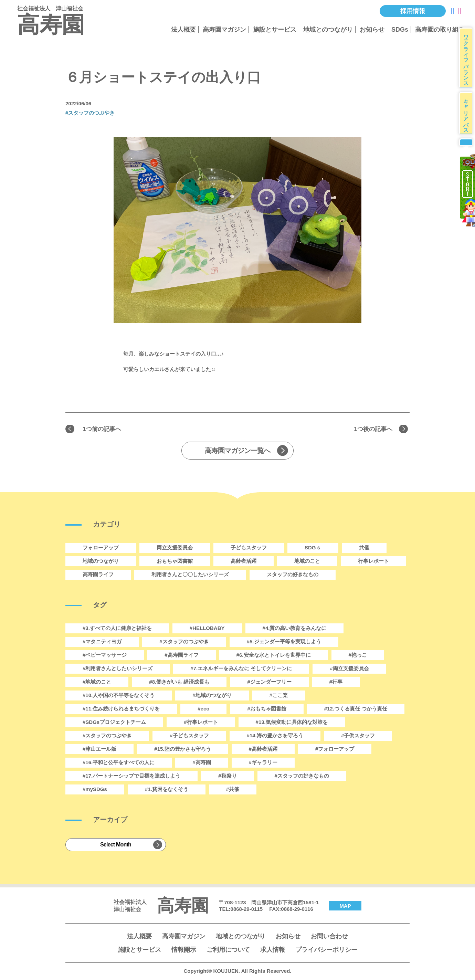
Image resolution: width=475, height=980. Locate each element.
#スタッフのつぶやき (90, 113)
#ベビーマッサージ (105, 656)
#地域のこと (97, 683)
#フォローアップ (335, 750)
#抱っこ (358, 656)
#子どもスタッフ (189, 736)
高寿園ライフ (98, 575)
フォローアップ (101, 549)
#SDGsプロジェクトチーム (114, 723)
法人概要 (183, 30)
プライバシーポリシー (326, 951)
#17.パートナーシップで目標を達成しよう (131, 777)
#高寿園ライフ (181, 656)
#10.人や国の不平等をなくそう (119, 696)
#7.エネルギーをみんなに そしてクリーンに (241, 669)
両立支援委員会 (175, 549)
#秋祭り (227, 777)
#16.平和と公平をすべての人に (119, 763)
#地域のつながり (212, 696)
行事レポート (373, 562)
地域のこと (307, 562)
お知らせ (372, 30)
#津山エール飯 (99, 750)
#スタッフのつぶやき (107, 736)
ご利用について (228, 951)
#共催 (233, 790)
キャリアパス (468, 121)
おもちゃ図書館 (175, 562)
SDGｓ (313, 549)
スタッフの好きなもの (293, 575)
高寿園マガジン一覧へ (237, 452)
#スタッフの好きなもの (302, 777)
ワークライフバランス (468, 60)
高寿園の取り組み (440, 30)
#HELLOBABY (207, 629)
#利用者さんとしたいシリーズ (118, 669)
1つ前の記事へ (105, 429)
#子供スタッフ (358, 736)
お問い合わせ (329, 937)
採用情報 (413, 11)
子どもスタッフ (249, 549)
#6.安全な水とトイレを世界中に (274, 656)
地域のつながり (101, 562)
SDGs (400, 30)
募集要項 (467, 155)
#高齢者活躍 (263, 750)
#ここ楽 (279, 696)
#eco (203, 710)
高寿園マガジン (224, 30)
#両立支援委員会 (349, 669)
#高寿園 (202, 763)
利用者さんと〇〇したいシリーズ (190, 575)
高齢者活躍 (244, 562)
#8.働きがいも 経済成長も (179, 683)
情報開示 (184, 951)
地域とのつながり (328, 30)
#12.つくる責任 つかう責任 (356, 710)
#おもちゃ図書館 (267, 710)
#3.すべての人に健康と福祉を (117, 629)
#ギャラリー (263, 763)
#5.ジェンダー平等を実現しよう (284, 642)
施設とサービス (275, 30)
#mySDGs (95, 790)
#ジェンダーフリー (269, 683)
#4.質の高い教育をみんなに (295, 629)
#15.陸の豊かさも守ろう (182, 750)
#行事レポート (201, 723)
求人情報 (273, 951)
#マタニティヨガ (102, 642)
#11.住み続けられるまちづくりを (121, 710)
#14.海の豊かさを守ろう (275, 736)
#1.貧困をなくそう (167, 790)
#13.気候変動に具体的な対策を (292, 723)
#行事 (336, 683)
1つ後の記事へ (370, 429)
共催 (364, 549)
